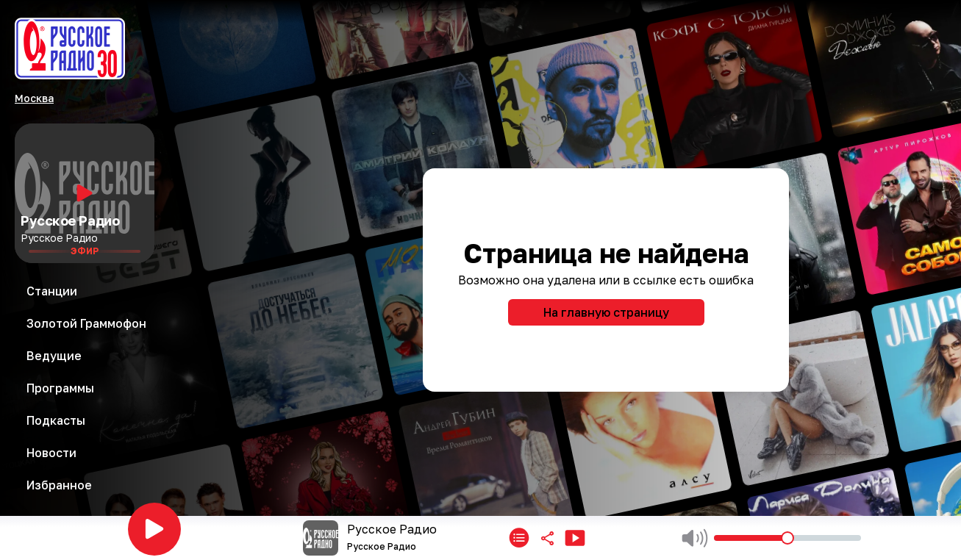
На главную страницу (606, 312)
